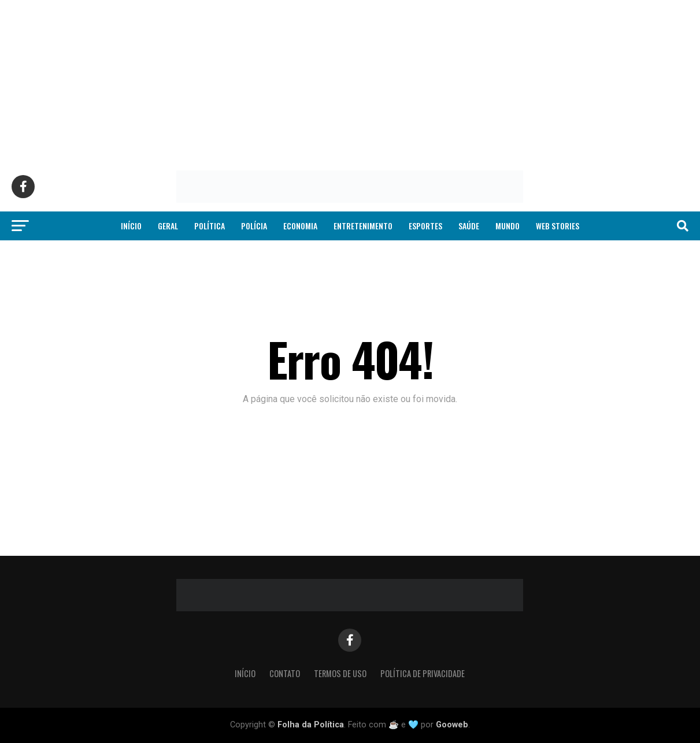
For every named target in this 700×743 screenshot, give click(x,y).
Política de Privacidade (423, 673)
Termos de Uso (340, 673)
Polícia (254, 226)
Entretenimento (363, 226)
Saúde (469, 226)
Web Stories (558, 226)
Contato (285, 673)
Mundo (508, 226)
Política (210, 226)
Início (131, 226)
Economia (300, 226)
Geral (168, 226)
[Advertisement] (347, 81)
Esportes (425, 226)
